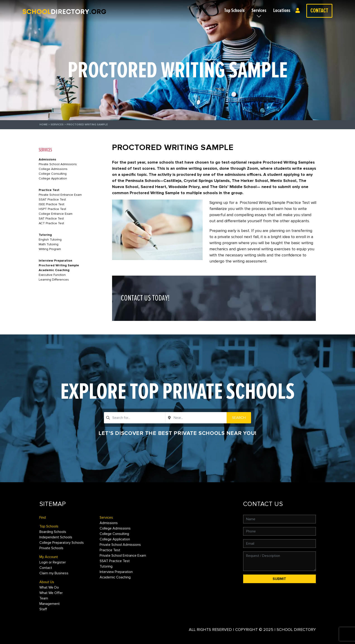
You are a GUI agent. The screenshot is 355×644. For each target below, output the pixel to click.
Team (44, 598)
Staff (43, 609)
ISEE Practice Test (52, 204)
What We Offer (51, 593)
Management (50, 604)
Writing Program (50, 249)
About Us (47, 582)
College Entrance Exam (56, 214)
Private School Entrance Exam (60, 195)
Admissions (47, 159)
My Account (49, 557)
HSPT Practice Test (52, 209)
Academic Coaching (54, 270)
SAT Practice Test (51, 218)
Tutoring (45, 235)
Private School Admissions (58, 164)
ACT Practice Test (51, 223)
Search (239, 418)
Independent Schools (56, 537)
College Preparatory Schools (62, 543)
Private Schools (51, 548)
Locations (282, 11)
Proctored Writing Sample (59, 265)
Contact (319, 11)
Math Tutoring (49, 244)
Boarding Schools (53, 532)
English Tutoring (50, 240)
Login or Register (299, 11)
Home (43, 125)
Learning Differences (54, 280)
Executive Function (52, 275)
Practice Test (49, 190)
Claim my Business (54, 573)
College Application (53, 178)
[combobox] (135, 418)
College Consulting (53, 174)
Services (259, 11)
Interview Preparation (55, 261)
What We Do (49, 587)
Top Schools (234, 11)
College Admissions (53, 169)
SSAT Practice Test (52, 199)
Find (43, 518)
